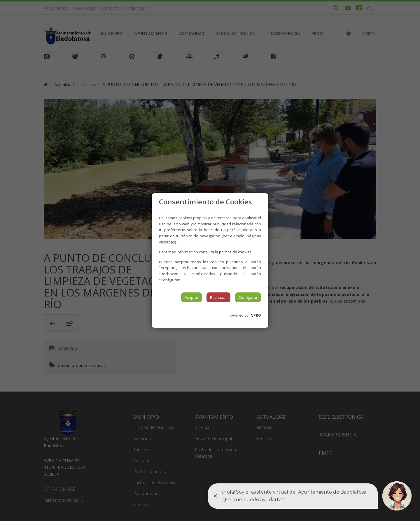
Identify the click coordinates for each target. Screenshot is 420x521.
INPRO (255, 315)
